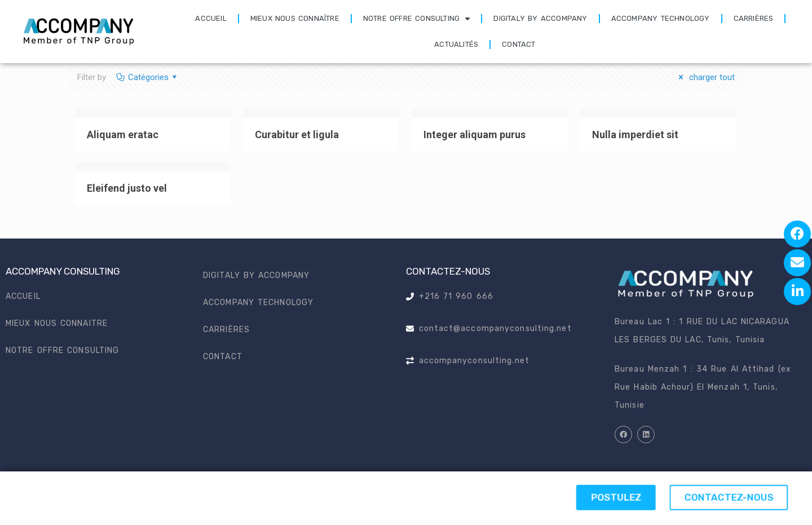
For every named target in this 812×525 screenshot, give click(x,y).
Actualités (456, 44)
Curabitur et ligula (297, 134)
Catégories (147, 77)
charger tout (705, 77)
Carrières (754, 18)
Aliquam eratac (123, 134)
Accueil (211, 18)
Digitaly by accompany (540, 18)
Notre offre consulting (417, 19)
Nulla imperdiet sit (635, 134)
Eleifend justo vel (127, 188)
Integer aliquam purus (475, 134)
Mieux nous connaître (295, 18)
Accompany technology (661, 18)
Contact (518, 44)
